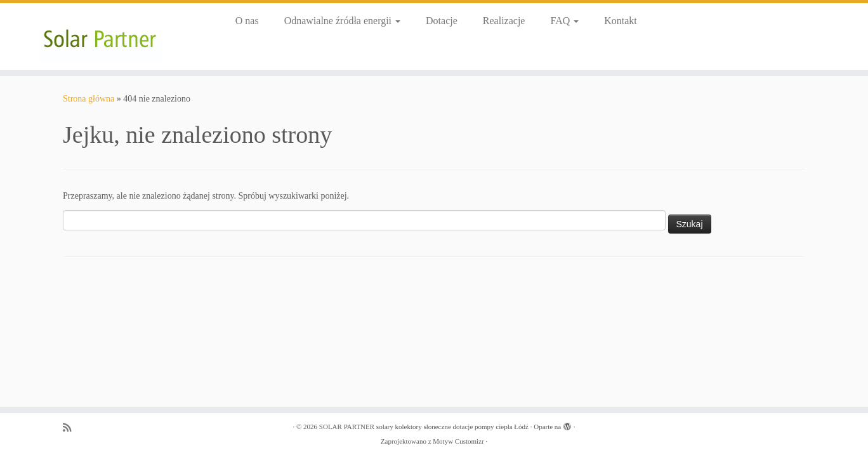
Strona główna (89, 99)
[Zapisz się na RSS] (71, 427)
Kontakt (621, 21)
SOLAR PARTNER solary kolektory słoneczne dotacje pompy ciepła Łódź (424, 427)
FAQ (564, 21)
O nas (247, 21)
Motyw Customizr (458, 441)
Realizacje (504, 21)
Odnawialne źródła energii (342, 21)
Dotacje (442, 21)
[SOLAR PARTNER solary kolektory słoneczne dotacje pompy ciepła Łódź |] (100, 36)
